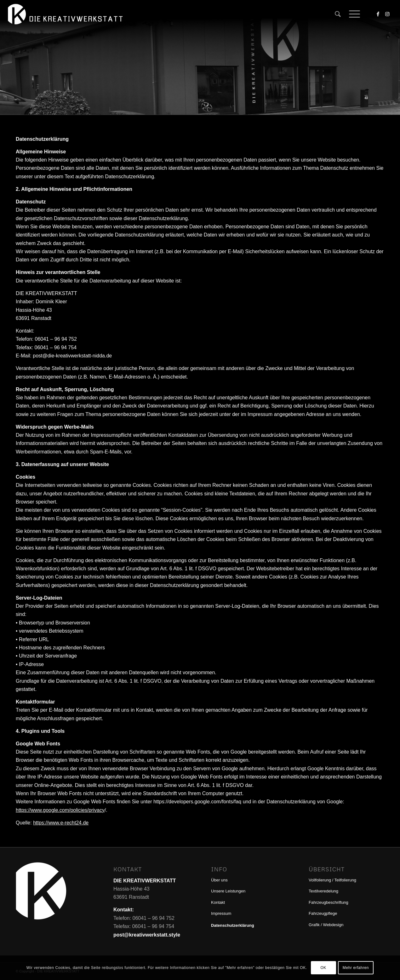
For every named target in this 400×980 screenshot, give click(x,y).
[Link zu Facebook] (378, 14)
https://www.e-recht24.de (61, 823)
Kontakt (218, 902)
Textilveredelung (323, 891)
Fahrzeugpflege (323, 913)
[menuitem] (338, 14)
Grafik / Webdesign (326, 925)
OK (323, 968)
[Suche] (338, 14)
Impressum (221, 913)
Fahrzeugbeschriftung (329, 902)
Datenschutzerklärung (233, 925)
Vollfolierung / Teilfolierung (332, 880)
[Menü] (352, 14)
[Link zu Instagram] (387, 14)
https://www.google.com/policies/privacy (60, 810)
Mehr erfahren (356, 968)
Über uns (219, 880)
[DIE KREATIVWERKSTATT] (66, 14)
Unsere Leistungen (228, 891)
